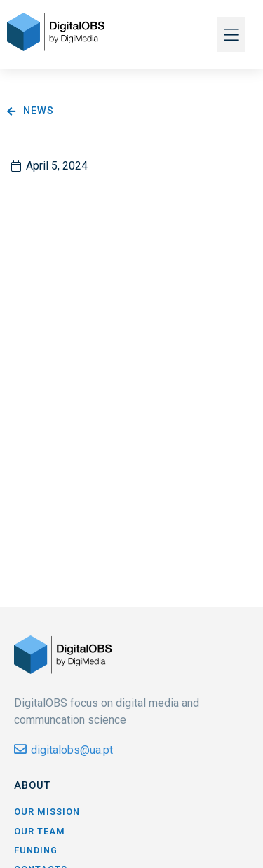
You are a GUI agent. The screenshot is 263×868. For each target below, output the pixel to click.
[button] (231, 34)
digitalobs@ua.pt (72, 750)
